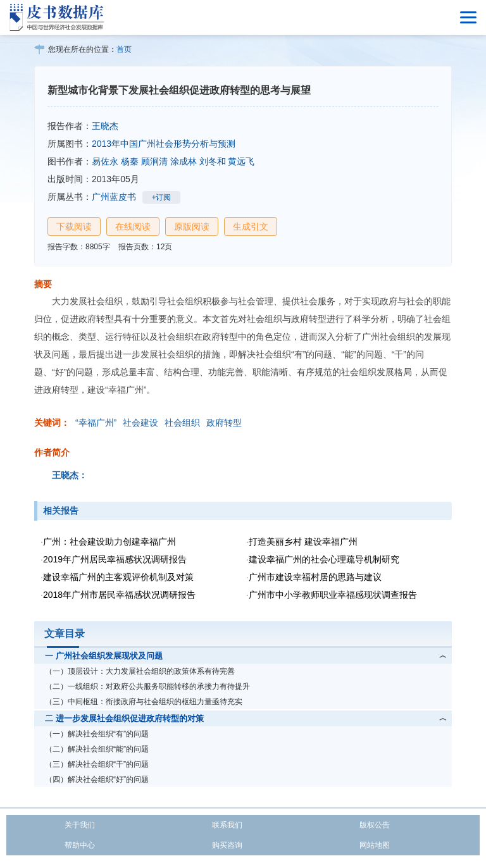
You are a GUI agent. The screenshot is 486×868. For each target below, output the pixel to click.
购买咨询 (227, 845)
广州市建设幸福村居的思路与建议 (315, 577)
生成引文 (251, 226)
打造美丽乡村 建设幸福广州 (303, 542)
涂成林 (184, 161)
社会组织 (182, 423)
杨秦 (130, 161)
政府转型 (224, 423)
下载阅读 (74, 226)
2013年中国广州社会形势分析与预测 (164, 144)
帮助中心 (80, 845)
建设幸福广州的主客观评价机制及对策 (118, 577)
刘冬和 (213, 161)
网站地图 (375, 845)
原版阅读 (192, 226)
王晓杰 (105, 126)
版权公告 (375, 825)
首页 (124, 49)
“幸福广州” (96, 423)
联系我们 (227, 825)
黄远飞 (241, 161)
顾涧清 (154, 161)
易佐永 (105, 161)
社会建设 (140, 423)
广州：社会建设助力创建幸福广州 (109, 542)
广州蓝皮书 (114, 197)
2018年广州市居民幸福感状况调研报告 (119, 595)
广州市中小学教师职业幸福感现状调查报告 (333, 595)
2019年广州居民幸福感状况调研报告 (115, 559)
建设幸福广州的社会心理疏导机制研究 (324, 559)
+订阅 (161, 197)
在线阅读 (133, 226)
